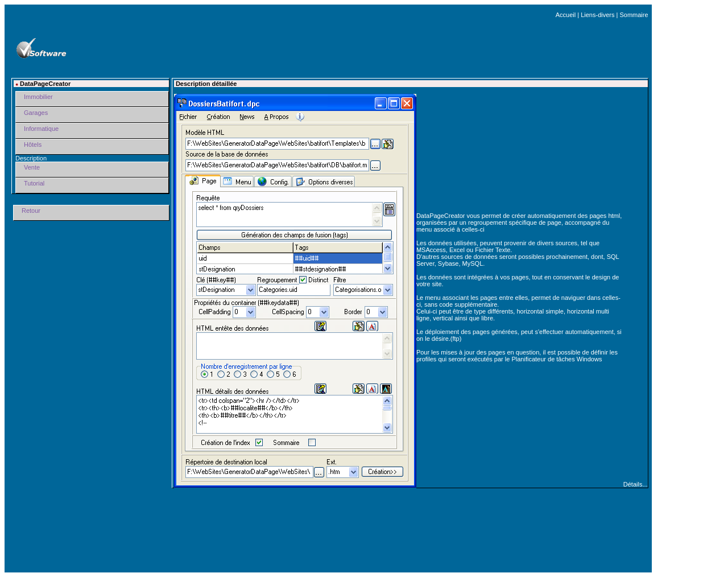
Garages (36, 113)
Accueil (566, 15)
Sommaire (634, 15)
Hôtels (33, 145)
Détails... (636, 484)
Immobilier (38, 97)
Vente (32, 167)
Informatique (41, 129)
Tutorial (34, 183)
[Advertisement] (371, 47)
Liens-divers (597, 15)
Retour (31, 211)
